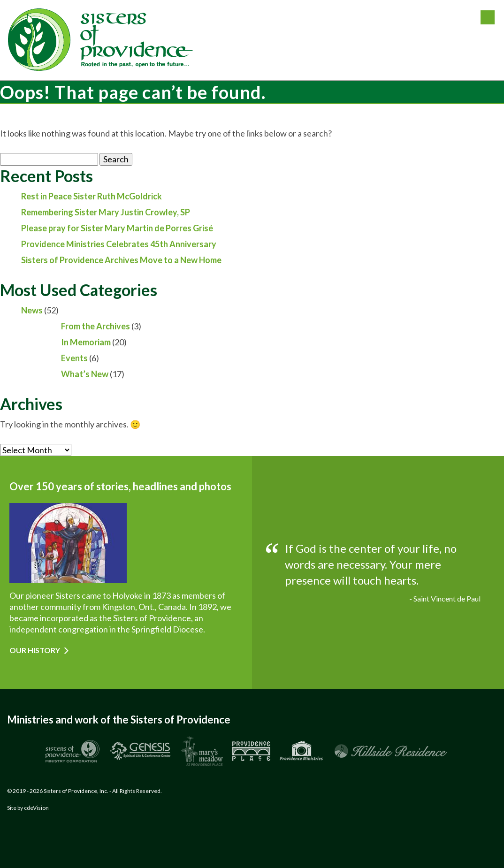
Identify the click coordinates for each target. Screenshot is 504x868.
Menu (488, 17)
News (32, 310)
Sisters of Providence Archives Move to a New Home (121, 260)
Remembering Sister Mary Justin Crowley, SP (106, 212)
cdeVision (36, 808)
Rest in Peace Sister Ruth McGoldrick (92, 196)
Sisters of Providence (101, 40)
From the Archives (95, 326)
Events (74, 358)
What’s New (85, 374)
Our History (35, 650)
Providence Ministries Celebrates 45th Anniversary (119, 244)
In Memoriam (86, 342)
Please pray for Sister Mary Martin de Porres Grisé (117, 228)
